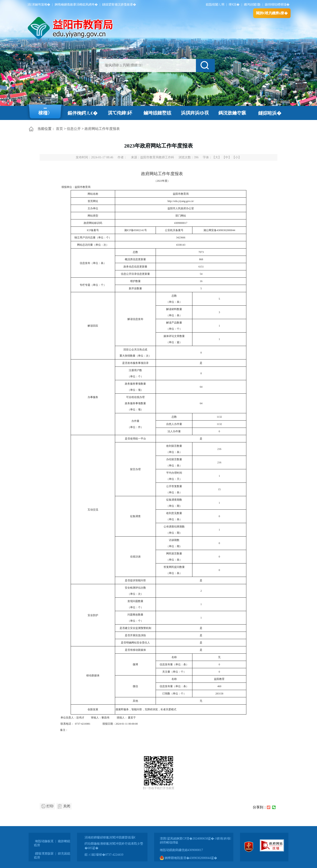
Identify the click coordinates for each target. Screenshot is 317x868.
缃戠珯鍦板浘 (44, 841)
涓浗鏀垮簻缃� (39, 5)
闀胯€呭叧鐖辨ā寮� (272, 13)
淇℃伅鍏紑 (120, 113)
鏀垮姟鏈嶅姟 (157, 113)
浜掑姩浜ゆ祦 (195, 113)
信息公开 (74, 129)
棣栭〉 (45, 113)
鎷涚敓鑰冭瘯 (232, 113)
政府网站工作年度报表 (102, 129)
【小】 (237, 157)
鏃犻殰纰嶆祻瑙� (277, 5)
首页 (59, 129)
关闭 (67, 806)
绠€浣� (234, 5)
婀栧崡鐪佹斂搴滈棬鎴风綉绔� (76, 5)
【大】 (217, 157)
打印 (50, 806)
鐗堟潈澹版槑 (44, 854)
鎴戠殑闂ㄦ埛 (215, 5)
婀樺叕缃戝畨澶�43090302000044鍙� (188, 858)
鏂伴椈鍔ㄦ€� (83, 113)
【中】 (227, 157)
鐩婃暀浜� (270, 113)
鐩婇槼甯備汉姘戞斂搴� (119, 5)
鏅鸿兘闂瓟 (252, 5)
